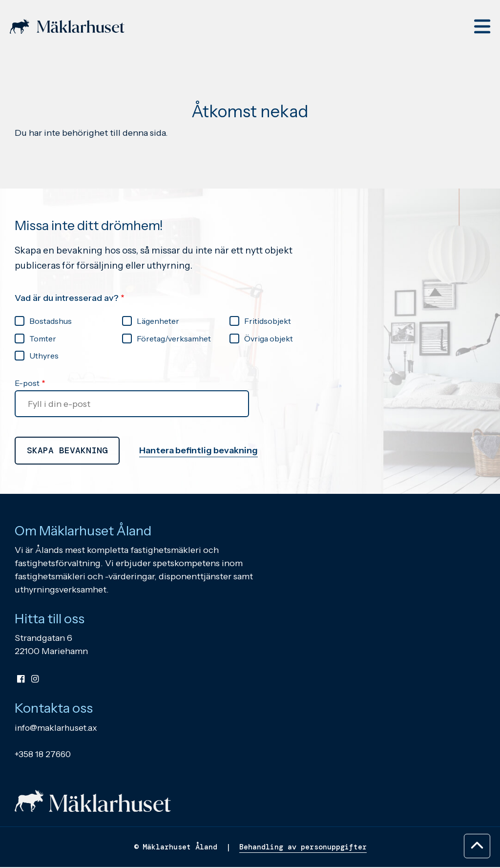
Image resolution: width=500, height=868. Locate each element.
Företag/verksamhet (174, 339)
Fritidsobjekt (268, 321)
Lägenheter (158, 321)
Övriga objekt (269, 339)
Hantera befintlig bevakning (198, 450)
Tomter (43, 339)
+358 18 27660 (43, 755)
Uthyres (44, 356)
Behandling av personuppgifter (303, 848)
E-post (27, 383)
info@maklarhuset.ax (57, 728)
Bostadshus (51, 321)
